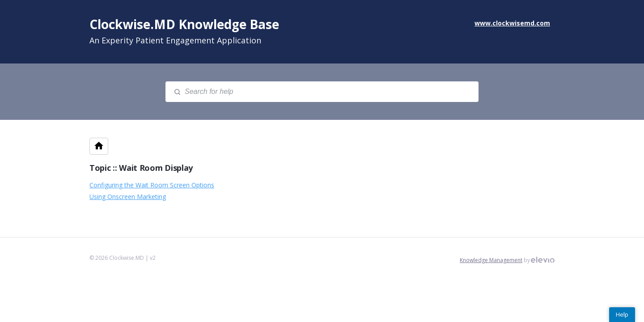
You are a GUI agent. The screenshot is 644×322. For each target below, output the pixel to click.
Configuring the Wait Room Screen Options (152, 185)
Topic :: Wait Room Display (141, 168)
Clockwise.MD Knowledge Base (184, 24)
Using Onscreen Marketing (128, 197)
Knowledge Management (491, 260)
